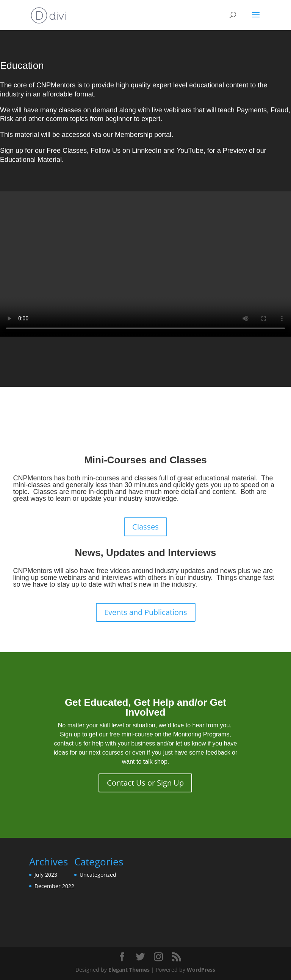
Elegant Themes (129, 970)
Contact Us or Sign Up (145, 783)
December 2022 (54, 886)
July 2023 (46, 875)
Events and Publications (146, 612)
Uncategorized (98, 875)
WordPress (201, 970)
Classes (145, 527)
